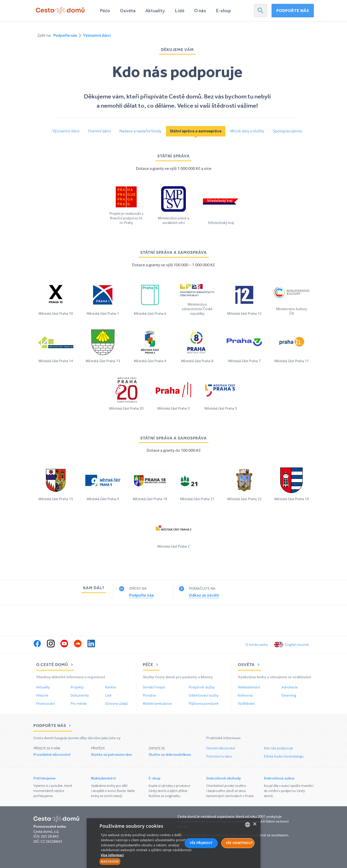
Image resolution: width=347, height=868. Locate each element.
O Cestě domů (55, 664)
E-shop (223, 11)
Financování (46, 703)
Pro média (79, 703)
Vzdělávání (246, 703)
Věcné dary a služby (247, 131)
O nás (200, 11)
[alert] (173, 843)
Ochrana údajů (116, 703)
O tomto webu (257, 644)
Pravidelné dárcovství (52, 754)
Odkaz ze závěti (204, 595)
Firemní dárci (99, 131)
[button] (147, 862)
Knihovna (245, 695)
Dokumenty (80, 695)
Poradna (149, 695)
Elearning (289, 695)
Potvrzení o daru (219, 756)
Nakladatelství (249, 687)
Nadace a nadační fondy (140, 131)
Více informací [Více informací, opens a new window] (112, 855)
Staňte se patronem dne (111, 754)
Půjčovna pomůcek (204, 703)
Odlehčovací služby (204, 695)
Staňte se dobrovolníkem (170, 754)
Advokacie (290, 687)
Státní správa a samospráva (196, 131)
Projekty (77, 687)
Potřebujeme (44, 778)
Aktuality (155, 11)
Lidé (180, 11)
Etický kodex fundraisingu (284, 756)
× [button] (255, 824)
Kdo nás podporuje (279, 748)
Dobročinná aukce (279, 778)
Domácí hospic (154, 687)
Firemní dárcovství (221, 748)
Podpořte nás (293, 10)
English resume (297, 644)
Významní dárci (97, 35)
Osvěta (128, 11)
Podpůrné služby (202, 687)
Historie (42, 695)
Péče (105, 11)
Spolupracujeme (287, 131)
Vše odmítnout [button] (239, 843)
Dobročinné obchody (224, 778)
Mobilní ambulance (157, 703)
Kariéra (111, 687)
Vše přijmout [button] (201, 843)
